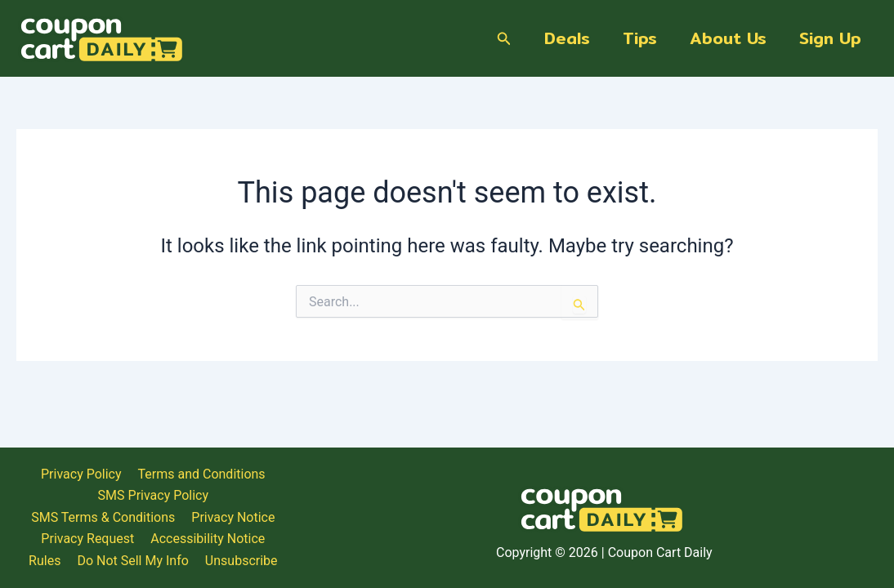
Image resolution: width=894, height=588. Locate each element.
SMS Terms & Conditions (788, 509)
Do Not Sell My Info (798, 531)
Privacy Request (501, 531)
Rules (711, 531)
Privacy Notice (396, 531)
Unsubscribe (604, 552)
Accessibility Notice (620, 531)
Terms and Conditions (509, 509)
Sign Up (830, 38)
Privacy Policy (389, 509)
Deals (567, 38)
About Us (728, 38)
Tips (640, 38)
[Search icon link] (504, 39)
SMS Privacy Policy (644, 509)
